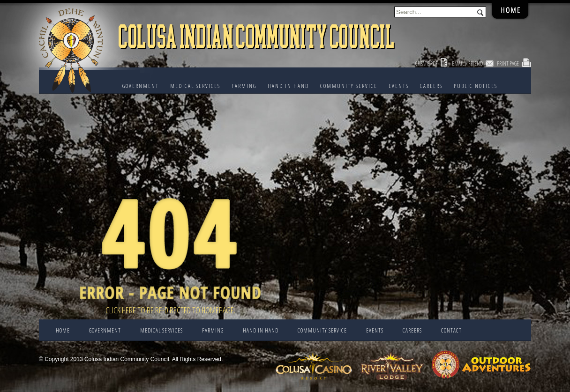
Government (141, 86)
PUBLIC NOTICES (476, 86)
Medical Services (195, 86)
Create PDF (427, 63)
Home (63, 330)
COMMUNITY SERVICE (349, 86)
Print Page (508, 63)
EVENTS (399, 86)
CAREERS (431, 86)
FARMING (244, 86)
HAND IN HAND (288, 86)
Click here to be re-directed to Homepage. (170, 310)
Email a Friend (467, 63)
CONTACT (451, 330)
